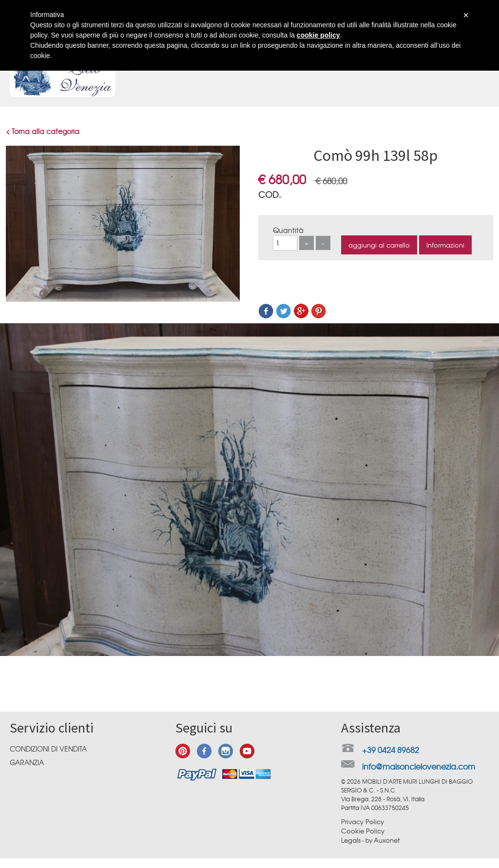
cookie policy (318, 35)
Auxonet (387, 840)
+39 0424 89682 (391, 750)
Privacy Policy (363, 821)
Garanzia (27, 762)
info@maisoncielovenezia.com (419, 766)
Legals (351, 840)
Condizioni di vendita (48, 749)
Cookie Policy (363, 831)
